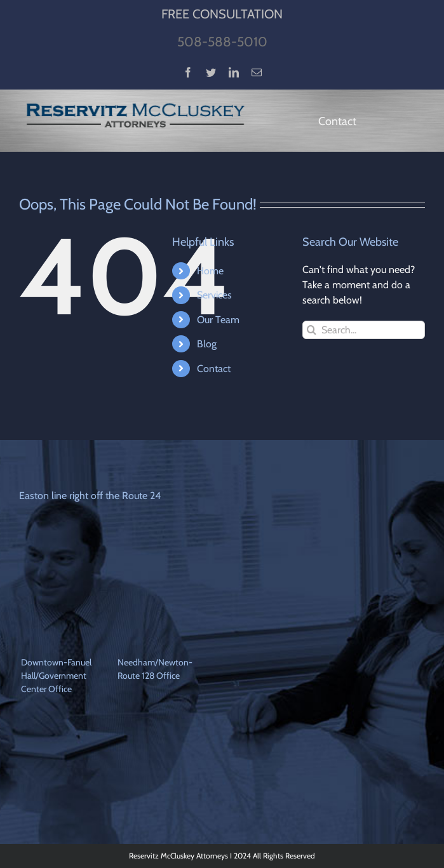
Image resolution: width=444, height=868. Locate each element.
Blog (207, 344)
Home (210, 271)
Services (214, 295)
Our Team (218, 320)
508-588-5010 (222, 42)
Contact (214, 369)
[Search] (312, 330)
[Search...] (364, 330)
